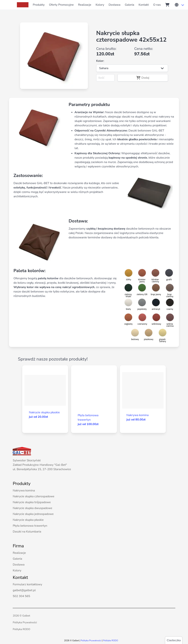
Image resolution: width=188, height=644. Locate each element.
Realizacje (85, 5)
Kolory (100, 5)
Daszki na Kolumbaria (27, 532)
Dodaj (143, 78)
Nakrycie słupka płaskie (28, 520)
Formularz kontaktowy (27, 584)
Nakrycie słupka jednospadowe (33, 514)
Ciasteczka (174, 640)
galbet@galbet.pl (24, 590)
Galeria (130, 5)
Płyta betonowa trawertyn (30, 526)
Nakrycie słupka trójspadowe (32, 502)
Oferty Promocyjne (61, 5)
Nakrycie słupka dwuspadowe (32, 508)
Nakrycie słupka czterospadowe (33, 496)
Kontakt (144, 5)
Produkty (39, 5)
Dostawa (114, 5)
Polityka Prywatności (25, 622)
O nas (157, 5)
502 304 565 (21, 596)
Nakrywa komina (24, 491)
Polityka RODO (21, 629)
